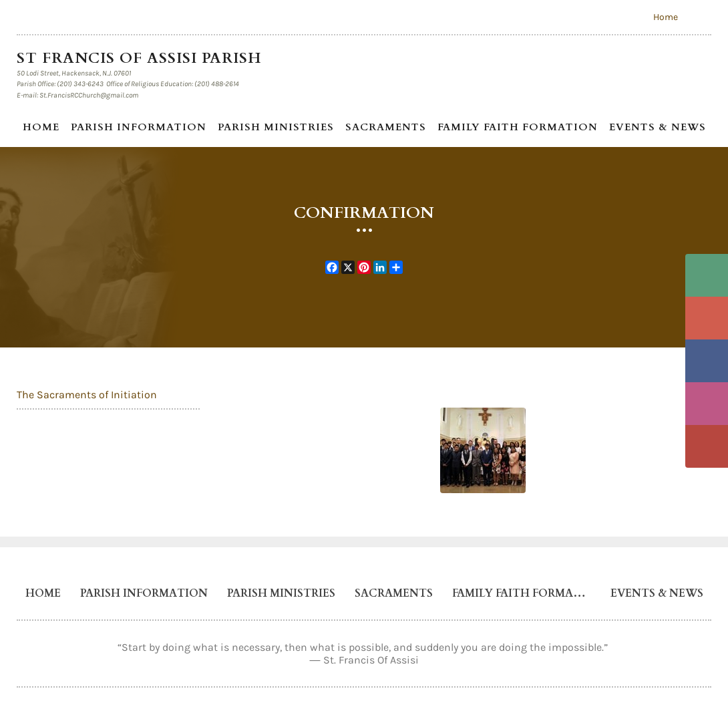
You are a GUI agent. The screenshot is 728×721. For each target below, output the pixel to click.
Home (666, 17)
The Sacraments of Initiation (87, 395)
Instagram (707, 404)
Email (707, 318)
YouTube (707, 446)
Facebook (707, 361)
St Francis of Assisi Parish (142, 58)
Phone (707, 275)
